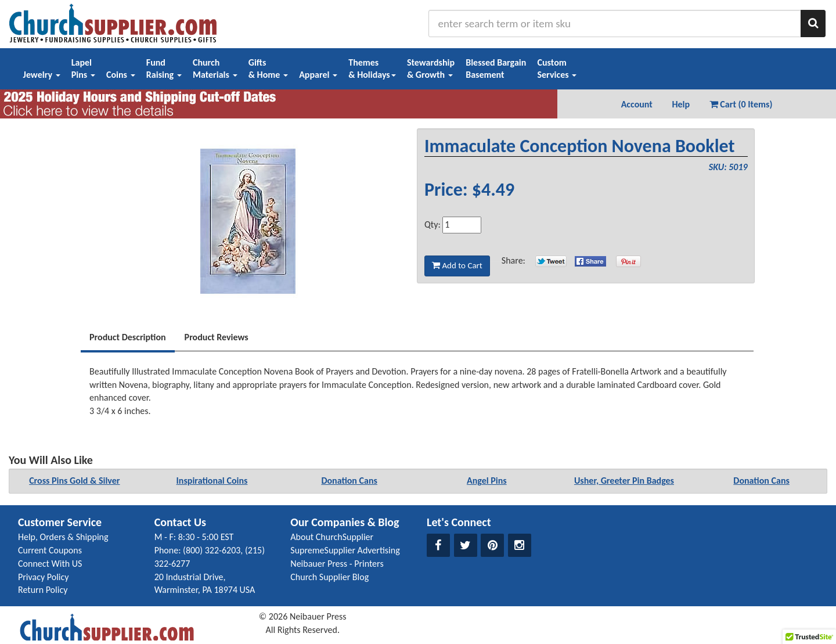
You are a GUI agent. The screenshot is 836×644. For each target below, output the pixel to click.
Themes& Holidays (372, 69)
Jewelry (42, 75)
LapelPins (83, 69)
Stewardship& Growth (431, 69)
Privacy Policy (44, 577)
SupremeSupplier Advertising (345, 550)
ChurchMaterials (215, 69)
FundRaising (164, 69)
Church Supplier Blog (329, 577)
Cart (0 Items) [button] (741, 104)
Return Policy (43, 590)
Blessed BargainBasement (496, 69)
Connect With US (50, 564)
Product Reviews (217, 337)
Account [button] (637, 104)
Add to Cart (457, 265)
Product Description (128, 337)
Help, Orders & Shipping (63, 537)
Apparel (318, 75)
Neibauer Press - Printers (337, 564)
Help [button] (681, 104)
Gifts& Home (268, 69)
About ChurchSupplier (332, 537)
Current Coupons (50, 550)
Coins (121, 75)
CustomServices (557, 69)
